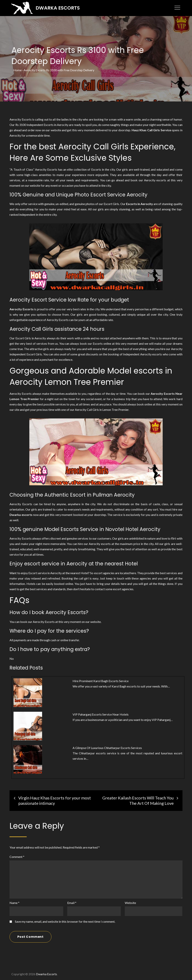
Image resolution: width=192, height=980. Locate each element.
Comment (17, 856)
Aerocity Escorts (21, 308)
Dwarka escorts (21, 514)
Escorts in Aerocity (140, 203)
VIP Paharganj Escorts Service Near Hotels (101, 714)
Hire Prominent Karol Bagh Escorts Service (101, 680)
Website (130, 902)
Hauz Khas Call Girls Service (151, 129)
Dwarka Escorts (59, 7)
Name (14, 902)
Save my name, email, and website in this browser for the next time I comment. (65, 921)
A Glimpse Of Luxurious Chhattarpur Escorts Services (107, 747)
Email (72, 902)
